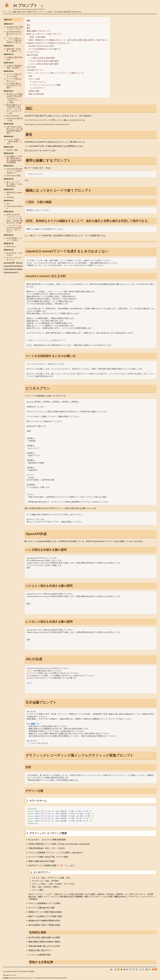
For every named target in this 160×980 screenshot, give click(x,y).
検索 (60, 12)
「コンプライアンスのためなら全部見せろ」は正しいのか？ (14, 229)
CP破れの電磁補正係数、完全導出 (14, 67)
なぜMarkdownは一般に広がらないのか (15, 34)
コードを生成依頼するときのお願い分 (44, 49)
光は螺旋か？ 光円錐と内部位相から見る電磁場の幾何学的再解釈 (14, 159)
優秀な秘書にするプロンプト (39, 31)
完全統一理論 (12, 150)
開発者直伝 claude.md (14, 194)
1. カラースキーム (38, 82)
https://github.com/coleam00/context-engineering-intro (47, 124)
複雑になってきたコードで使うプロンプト (44, 34)
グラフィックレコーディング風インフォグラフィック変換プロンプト (56, 73)
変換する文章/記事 (36, 94)
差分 (25, 12)
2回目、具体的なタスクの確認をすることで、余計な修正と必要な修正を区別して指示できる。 (68, 40)
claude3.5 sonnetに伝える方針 (41, 46)
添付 (35, 12)
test (8, 204)
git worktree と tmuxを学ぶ (14, 254)
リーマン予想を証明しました (14, 80)
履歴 (30, 12)
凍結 (20, 12)
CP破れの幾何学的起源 (14, 58)
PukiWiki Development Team (28, 978)
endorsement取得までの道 (15, 120)
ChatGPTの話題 (49, 150)
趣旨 (28, 28)
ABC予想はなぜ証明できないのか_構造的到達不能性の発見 (14, 130)
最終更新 (67, 12)
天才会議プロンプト (35, 70)
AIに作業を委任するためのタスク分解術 (14, 86)
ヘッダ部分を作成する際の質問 (41, 58)
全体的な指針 (34, 91)
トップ (7, 12)
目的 (30, 76)
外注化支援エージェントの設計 (14, 239)
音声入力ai (11, 246)
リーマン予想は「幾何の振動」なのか (14, 142)
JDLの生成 (31, 67)
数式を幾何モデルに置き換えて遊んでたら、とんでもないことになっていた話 (14, 109)
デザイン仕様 (34, 79)
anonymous (13, 975)
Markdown (76, 12)
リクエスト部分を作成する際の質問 (43, 61)
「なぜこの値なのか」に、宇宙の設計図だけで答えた (14, 40)
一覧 (55, 12)
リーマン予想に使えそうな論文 (14, 75)
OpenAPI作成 (32, 55)
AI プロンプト (25, 5)
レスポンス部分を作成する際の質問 (43, 64)
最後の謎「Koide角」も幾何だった (14, 50)
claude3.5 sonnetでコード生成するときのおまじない (49, 43)
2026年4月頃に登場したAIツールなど (15, 28)
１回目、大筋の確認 (37, 37)
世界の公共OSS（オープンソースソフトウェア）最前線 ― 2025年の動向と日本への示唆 (15, 219)
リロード (41, 12)
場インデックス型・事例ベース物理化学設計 (14, 184)
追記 (28, 25)
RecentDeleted (13, 116)
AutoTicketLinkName (15, 207)
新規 (50, 12)
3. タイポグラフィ (38, 88)
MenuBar (10, 197)
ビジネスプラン (33, 52)
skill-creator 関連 (13, 176)
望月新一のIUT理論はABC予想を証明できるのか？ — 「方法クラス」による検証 (15, 98)
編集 (15, 12)
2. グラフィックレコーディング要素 (45, 85)
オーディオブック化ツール (14, 259)
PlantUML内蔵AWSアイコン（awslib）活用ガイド (15, 171)
